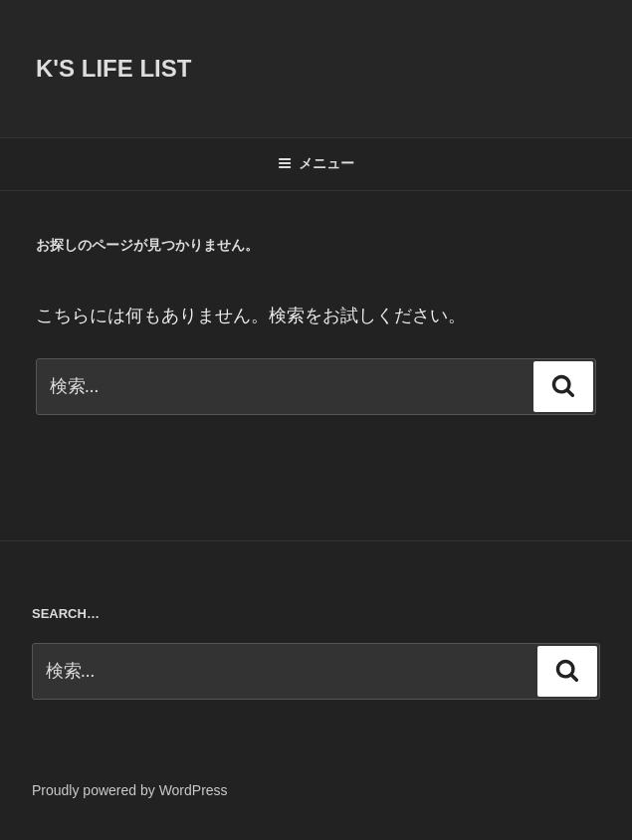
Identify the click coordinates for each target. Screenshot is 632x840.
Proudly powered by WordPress (130, 790)
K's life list (113, 68)
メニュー (316, 163)
